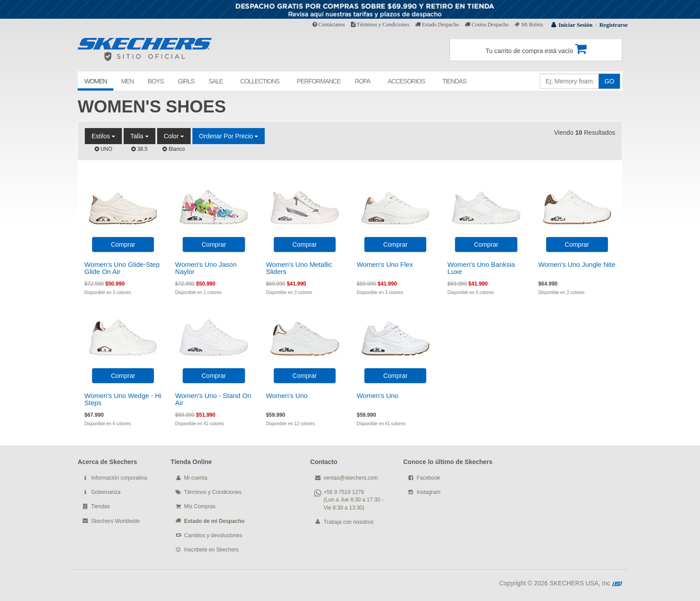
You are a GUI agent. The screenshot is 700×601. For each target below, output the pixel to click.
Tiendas (100, 506)
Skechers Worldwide (115, 521)
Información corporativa (119, 478)
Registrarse (613, 25)
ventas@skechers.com (351, 478)
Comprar (123, 245)
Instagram (428, 492)
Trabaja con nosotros (349, 522)
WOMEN (96, 81)
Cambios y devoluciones (213, 535)
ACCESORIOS (406, 81)
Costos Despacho (487, 25)
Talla (140, 136)
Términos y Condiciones (380, 25)
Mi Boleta (529, 25)
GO (609, 81)
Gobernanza (106, 492)
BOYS (156, 81)
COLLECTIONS (260, 81)
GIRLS (186, 81)
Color (174, 136)
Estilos (103, 136)
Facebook (428, 478)
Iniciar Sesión (575, 25)
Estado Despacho (437, 25)
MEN (127, 81)
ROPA (363, 81)
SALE (216, 81)
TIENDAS (454, 81)
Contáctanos (329, 25)
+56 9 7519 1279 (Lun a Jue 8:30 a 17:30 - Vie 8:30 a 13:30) (354, 500)
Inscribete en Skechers (211, 550)
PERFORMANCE (319, 81)
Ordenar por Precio (229, 136)
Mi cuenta (196, 478)
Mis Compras (200, 506)
